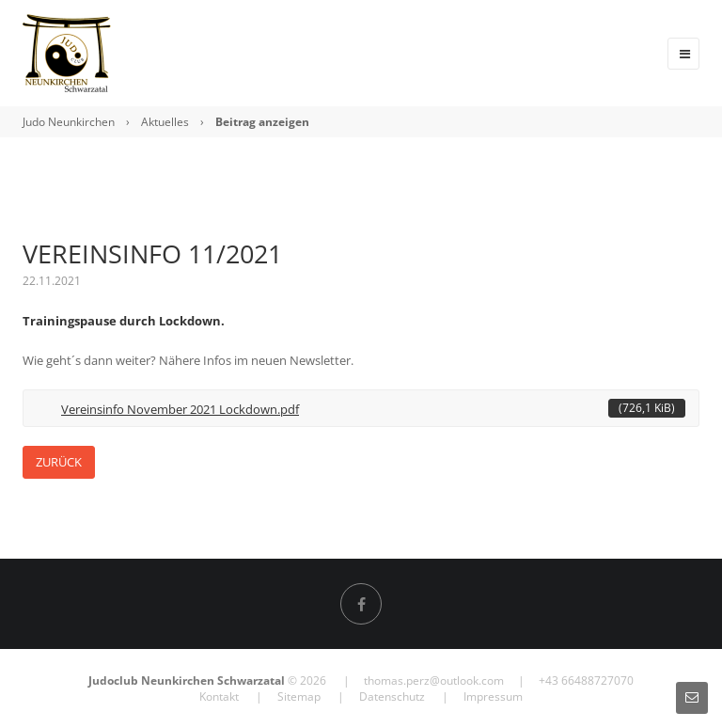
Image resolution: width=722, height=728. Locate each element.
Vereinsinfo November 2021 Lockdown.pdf (373, 408)
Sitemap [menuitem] (299, 696)
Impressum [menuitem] (493, 696)
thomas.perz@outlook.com (434, 681)
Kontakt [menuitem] (219, 696)
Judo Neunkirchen (69, 122)
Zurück (59, 462)
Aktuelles (165, 122)
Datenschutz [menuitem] (392, 696)
